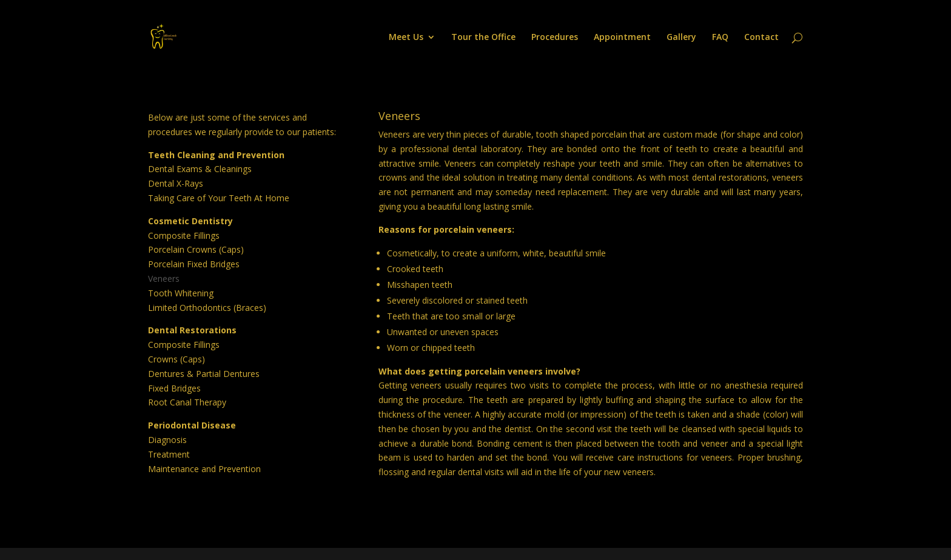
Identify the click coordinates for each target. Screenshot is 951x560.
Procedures (555, 38)
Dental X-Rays (176, 183)
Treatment (169, 454)
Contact (761, 38)
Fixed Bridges (174, 388)
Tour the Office (483, 38)
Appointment (622, 38)
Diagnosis (167, 440)
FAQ (720, 38)
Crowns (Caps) (176, 359)
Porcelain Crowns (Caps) (196, 249)
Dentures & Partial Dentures (204, 374)
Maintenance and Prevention (204, 469)
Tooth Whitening (181, 293)
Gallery (681, 38)
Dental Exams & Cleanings (200, 169)
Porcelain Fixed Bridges (194, 264)
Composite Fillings (184, 235)
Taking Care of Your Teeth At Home (219, 198)
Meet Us (406, 38)
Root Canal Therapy (187, 402)
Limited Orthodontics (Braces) (207, 308)
